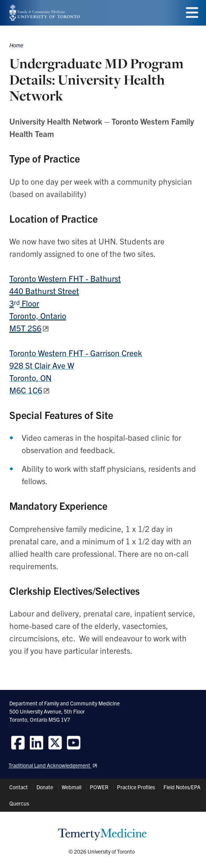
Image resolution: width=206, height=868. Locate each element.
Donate (45, 787)
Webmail (71, 787)
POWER (99, 787)
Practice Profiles (136, 787)
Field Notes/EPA (182, 787)
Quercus (19, 803)
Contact (19, 787)
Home (16, 45)
